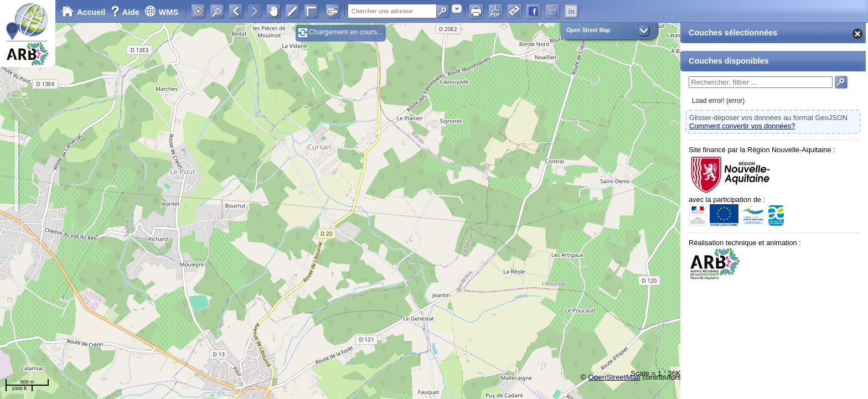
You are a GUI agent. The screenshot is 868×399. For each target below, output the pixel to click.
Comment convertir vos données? (742, 126)
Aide (126, 12)
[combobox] (457, 9)
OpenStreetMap (614, 377)
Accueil (83, 12)
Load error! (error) (718, 101)
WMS (161, 12)
